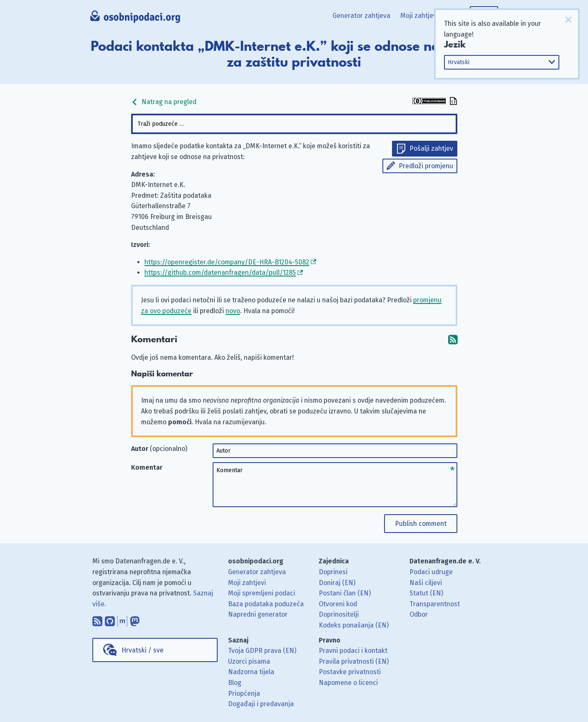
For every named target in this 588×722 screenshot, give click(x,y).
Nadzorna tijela (251, 672)
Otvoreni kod (338, 604)
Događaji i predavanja (261, 704)
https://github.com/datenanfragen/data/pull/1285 (220, 273)
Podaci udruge (431, 572)
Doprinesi (333, 572)
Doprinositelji (339, 614)
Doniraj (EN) (337, 583)
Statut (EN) (426, 593)
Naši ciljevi (426, 583)
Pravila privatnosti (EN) (354, 661)
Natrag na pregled (164, 102)
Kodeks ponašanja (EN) (354, 625)
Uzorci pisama (249, 661)
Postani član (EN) (345, 593)
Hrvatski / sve (143, 650)
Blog (235, 683)
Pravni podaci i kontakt (353, 651)
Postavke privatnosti (350, 672)
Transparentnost (435, 604)
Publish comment (421, 524)
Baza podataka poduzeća (266, 604)
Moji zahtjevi (419, 16)
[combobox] (294, 124)
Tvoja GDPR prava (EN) (262, 651)
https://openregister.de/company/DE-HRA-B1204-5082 (227, 262)
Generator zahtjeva (361, 16)
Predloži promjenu (426, 166)
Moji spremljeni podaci (262, 593)
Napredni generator (258, 614)
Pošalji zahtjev (431, 148)
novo (233, 311)
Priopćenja (244, 693)
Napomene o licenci (348, 683)
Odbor (419, 614)
